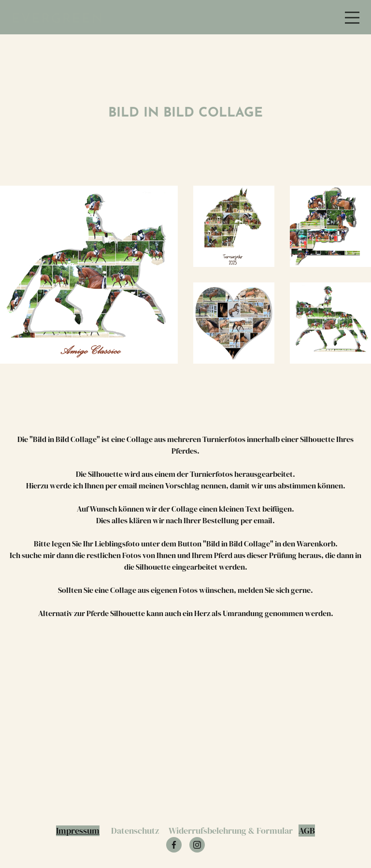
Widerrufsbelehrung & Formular (231, 831)
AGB (307, 831)
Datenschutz (135, 831)
